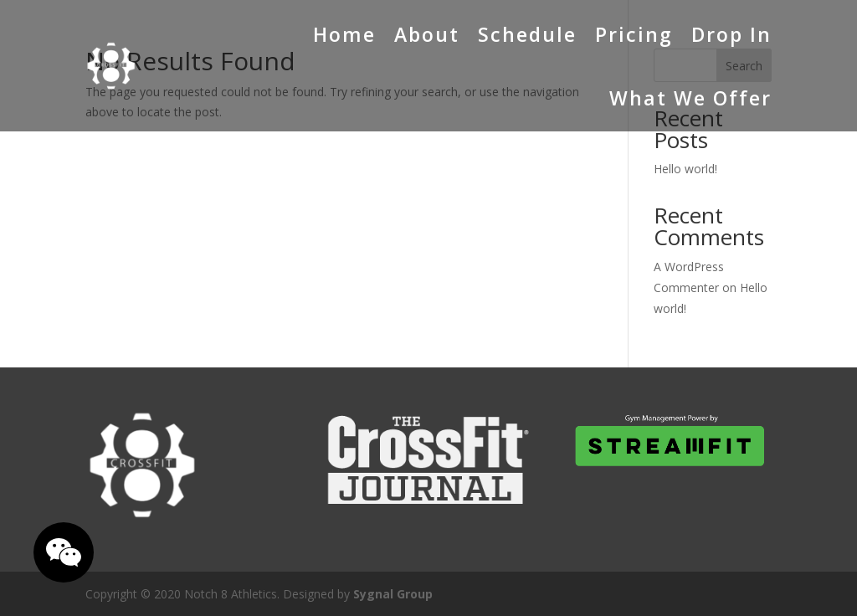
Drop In (731, 34)
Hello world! (685, 169)
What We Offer (690, 98)
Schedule (527, 34)
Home (344, 34)
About (427, 34)
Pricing (634, 34)
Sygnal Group (393, 594)
